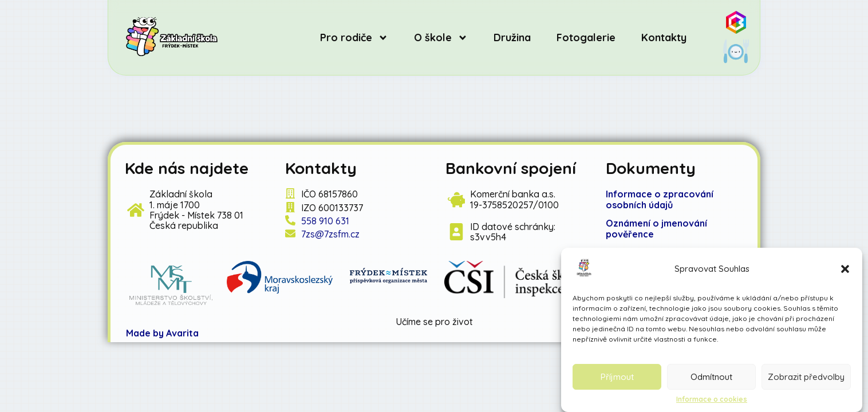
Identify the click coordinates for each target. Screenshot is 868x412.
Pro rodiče (354, 38)
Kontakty (664, 37)
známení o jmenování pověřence (656, 228)
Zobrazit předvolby (806, 377)
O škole (441, 38)
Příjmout (617, 377)
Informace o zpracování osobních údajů (660, 199)
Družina (512, 37)
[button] (845, 269)
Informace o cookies (712, 399)
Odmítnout (711, 377)
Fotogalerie (586, 37)
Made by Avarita (162, 333)
